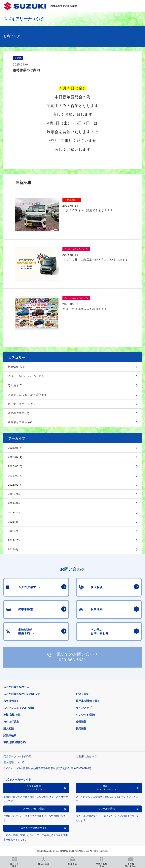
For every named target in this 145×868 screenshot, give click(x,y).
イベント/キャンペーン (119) (26, 376)
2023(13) (14, 512)
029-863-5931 (72, 660)
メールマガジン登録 (34, 809)
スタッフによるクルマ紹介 (19, 708)
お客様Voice (11, 701)
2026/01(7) (15, 485)
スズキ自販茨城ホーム (16, 687)
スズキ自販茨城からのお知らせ (21, 694)
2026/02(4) (15, 476)
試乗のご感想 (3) (18, 413)
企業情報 (81, 722)
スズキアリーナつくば (23, 19)
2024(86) (14, 503)
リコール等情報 (106, 809)
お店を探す (82, 694)
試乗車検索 (10, 736)
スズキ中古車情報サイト (34, 828)
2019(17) (14, 540)
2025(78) (14, 494)
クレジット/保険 (85, 715)
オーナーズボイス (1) (21, 404)
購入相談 (9, 729)
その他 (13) (15, 385)
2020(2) (13, 531)
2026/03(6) (15, 466)
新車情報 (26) (17, 367)
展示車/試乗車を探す (88, 701)
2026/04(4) (15, 457)
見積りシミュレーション (106, 788)
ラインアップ (84, 708)
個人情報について (14, 762)
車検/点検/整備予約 (14, 742)
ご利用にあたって (86, 756)
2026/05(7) (15, 448)
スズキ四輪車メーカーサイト (34, 788)
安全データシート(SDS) (17, 756)
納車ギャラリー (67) (21, 422)
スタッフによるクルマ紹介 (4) (27, 395)
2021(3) (13, 522)
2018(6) (13, 549)
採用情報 (81, 729)
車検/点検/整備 (12, 715)
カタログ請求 (11, 722)
